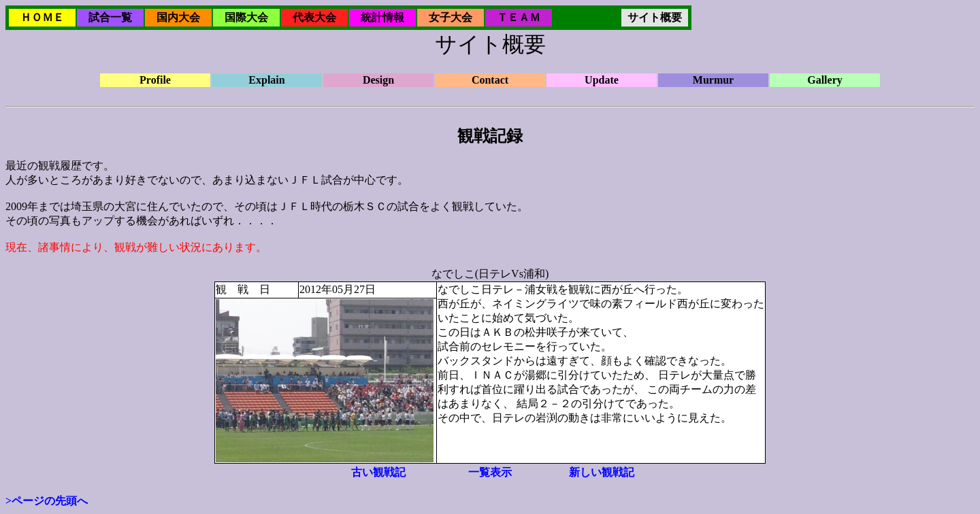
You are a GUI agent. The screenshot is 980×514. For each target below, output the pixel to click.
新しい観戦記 (602, 472)
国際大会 (246, 17)
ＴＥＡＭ (519, 17)
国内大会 (178, 17)
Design (378, 80)
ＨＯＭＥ (42, 17)
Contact (490, 80)
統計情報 (382, 17)
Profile (155, 80)
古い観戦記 (378, 472)
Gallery (825, 80)
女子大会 (451, 17)
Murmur (713, 80)
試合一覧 (110, 17)
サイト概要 (655, 17)
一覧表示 (490, 472)
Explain (266, 80)
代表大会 (314, 17)
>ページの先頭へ (47, 501)
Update (602, 80)
